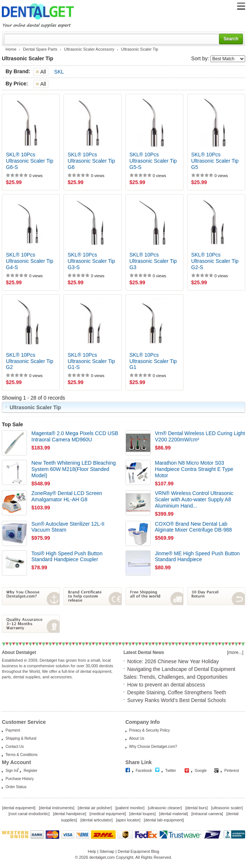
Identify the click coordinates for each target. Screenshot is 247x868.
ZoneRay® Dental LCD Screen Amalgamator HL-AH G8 (67, 496)
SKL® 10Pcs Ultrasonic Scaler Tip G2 (30, 361)
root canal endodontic (29, 814)
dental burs (196, 808)
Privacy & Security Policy (150, 730)
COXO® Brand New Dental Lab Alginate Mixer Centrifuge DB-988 (194, 527)
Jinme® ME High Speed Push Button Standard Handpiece (198, 557)
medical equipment (108, 814)
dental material (174, 814)
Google (201, 771)
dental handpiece (69, 814)
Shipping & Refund (21, 738)
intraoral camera (207, 814)
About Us (137, 738)
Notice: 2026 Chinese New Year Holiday (173, 661)
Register (30, 771)
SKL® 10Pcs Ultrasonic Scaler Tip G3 (153, 261)
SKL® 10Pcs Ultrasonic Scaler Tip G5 (215, 161)
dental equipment (19, 808)
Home (11, 49)
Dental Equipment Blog (139, 851)
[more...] (235, 652)
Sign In (11, 771)
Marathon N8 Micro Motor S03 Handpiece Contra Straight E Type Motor (194, 469)
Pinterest (232, 771)
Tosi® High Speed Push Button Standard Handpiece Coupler (67, 557)
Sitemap (107, 851)
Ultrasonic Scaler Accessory (89, 49)
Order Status (16, 787)
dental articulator (97, 820)
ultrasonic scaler (227, 808)
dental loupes (142, 814)
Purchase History (20, 779)
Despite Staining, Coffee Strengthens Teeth (177, 692)
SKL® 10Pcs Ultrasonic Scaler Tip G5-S (153, 161)
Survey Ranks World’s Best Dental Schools (177, 700)
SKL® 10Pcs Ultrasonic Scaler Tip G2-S (215, 261)
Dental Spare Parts (40, 49)
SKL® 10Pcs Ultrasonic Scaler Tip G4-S (30, 261)
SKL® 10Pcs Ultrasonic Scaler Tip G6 (91, 161)
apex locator (128, 820)
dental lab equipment (164, 820)
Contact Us (15, 747)
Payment (13, 730)
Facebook (144, 771)
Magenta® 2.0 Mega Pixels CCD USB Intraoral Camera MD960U (75, 436)
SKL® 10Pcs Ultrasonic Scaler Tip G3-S (91, 261)
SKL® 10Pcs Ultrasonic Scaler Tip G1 (153, 361)
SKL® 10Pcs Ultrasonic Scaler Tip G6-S (30, 161)
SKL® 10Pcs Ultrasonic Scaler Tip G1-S (91, 361)
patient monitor (130, 808)
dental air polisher (95, 808)
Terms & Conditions (22, 755)
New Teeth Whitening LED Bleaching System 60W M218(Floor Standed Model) (74, 469)
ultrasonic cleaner (165, 808)
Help (92, 851)
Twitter (171, 771)
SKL (59, 72)
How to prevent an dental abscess (166, 685)
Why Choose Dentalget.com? (153, 747)
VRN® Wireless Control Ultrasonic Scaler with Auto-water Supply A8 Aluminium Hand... (194, 499)
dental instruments (56, 808)
